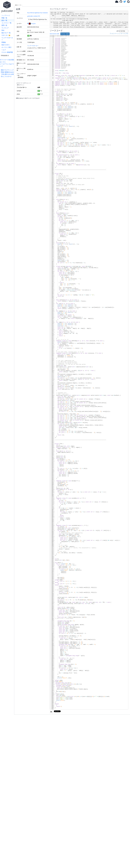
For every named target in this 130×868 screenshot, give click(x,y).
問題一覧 (4, 18)
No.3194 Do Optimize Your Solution (38, 13)
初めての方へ (6, 45)
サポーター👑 (6, 35)
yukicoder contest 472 (34, 16)
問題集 (4, 42)
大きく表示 (65, 34)
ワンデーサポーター (7, 39)
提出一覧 (4, 20)
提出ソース (18, 5)
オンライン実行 (6, 47)
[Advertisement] (8, 104)
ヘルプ (4, 50)
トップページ (6, 15)
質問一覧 (4, 25)
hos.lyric (32, 24)
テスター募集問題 (7, 52)
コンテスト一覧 (6, 23)
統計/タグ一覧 (6, 33)
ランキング (5, 28)
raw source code (54, 34)
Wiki (3, 30)
